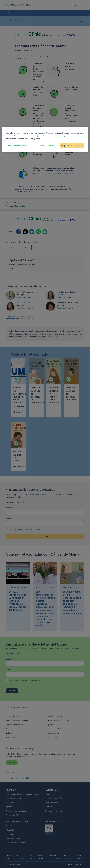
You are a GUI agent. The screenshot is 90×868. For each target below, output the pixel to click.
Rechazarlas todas (49, 145)
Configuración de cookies (18, 145)
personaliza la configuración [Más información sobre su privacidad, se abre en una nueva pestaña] (29, 138)
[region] (45, 140)
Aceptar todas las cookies (72, 145)
